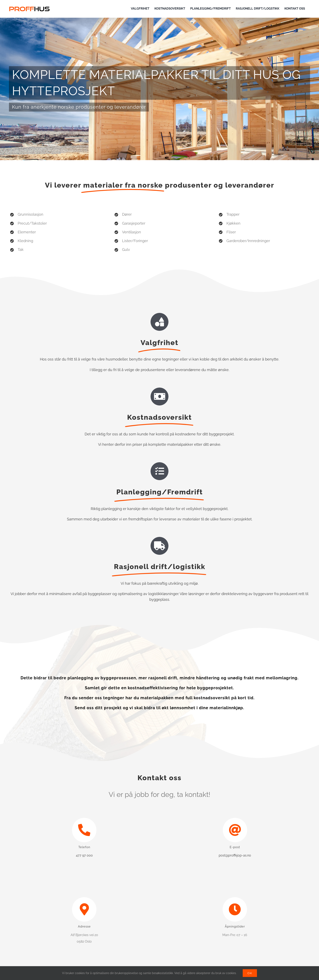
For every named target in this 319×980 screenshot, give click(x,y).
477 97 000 (84, 855)
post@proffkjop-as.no (235, 855)
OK (250, 973)
